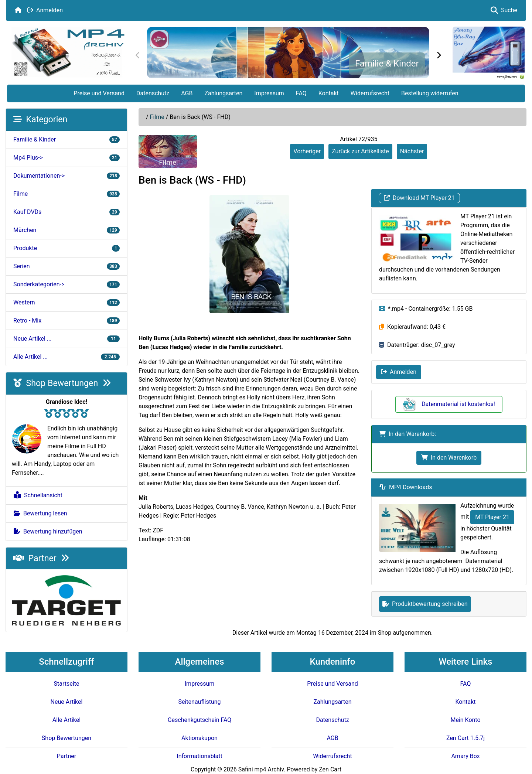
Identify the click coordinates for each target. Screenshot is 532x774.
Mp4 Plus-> (66, 158)
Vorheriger (307, 151)
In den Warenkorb (449, 458)
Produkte (66, 248)
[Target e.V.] (66, 600)
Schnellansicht (38, 495)
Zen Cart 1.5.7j (465, 738)
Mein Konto (465, 720)
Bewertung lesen (40, 513)
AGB (187, 93)
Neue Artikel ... (66, 339)
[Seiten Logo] (68, 52)
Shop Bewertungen (62, 383)
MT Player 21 (492, 517)
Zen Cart (330, 769)
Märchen (66, 230)
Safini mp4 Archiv (261, 769)
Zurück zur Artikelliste (360, 151)
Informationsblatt (199, 756)
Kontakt (329, 93)
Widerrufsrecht (370, 93)
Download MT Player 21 (419, 198)
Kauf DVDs (66, 212)
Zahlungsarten (223, 93)
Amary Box (465, 756)
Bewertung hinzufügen (48, 531)
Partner (41, 558)
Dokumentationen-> (66, 176)
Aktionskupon (199, 738)
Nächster (412, 151)
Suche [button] (504, 10)
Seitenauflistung (199, 702)
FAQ (301, 93)
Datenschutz (153, 93)
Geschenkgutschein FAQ (200, 720)
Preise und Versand (99, 93)
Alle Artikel (66, 720)
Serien (66, 266)
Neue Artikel (67, 702)
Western (66, 302)
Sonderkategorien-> (66, 284)
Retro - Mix (66, 320)
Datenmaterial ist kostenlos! (449, 404)
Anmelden (45, 10)
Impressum (269, 93)
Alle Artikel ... (66, 357)
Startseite (67, 684)
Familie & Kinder (387, 64)
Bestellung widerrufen (430, 93)
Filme (157, 117)
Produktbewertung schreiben (425, 604)
